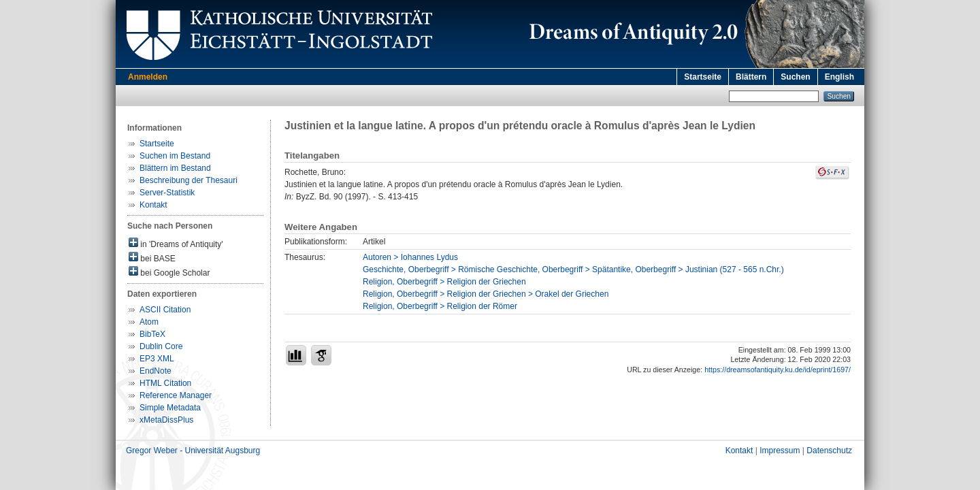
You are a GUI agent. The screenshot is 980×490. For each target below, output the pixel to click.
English (839, 77)
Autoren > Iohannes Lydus (410, 257)
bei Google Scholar (169, 272)
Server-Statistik (167, 193)
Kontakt (153, 205)
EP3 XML (157, 359)
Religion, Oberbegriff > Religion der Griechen (444, 282)
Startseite (703, 77)
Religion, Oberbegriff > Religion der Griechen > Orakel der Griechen (486, 294)
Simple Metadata (170, 408)
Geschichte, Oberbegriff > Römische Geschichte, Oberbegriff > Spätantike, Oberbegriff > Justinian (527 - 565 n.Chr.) (573, 269)
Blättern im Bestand (175, 168)
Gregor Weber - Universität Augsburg (193, 451)
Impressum (780, 451)
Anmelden (148, 77)
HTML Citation (165, 383)
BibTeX (152, 334)
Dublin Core (161, 346)
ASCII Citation (165, 310)
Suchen (795, 77)
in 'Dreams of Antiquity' (176, 243)
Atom (149, 322)
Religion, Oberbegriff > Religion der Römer (440, 306)
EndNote (156, 371)
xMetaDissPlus (166, 420)
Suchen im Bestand (175, 156)
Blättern (751, 77)
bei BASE (152, 258)
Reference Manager (176, 395)
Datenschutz (829, 451)
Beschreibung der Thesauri (189, 180)
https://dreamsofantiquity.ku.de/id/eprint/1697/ (778, 370)
